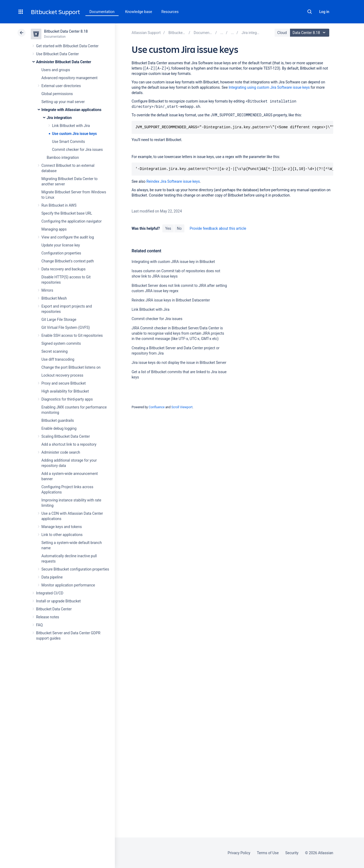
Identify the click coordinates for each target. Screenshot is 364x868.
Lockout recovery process (62, 375)
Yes (168, 228)
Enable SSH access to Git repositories (72, 335)
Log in (324, 12)
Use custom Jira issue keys (74, 134)
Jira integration (59, 118)
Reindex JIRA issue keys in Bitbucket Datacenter (171, 300)
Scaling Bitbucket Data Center (66, 436)
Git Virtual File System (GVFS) (66, 327)
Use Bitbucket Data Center (57, 54)
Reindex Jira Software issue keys (173, 181)
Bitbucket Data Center (54, 609)
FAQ (39, 625)
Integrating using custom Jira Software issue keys (269, 87)
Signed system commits (61, 343)
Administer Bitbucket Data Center (64, 62)
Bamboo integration (63, 158)
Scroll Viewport (182, 407)
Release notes (48, 617)
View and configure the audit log (68, 237)
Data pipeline (52, 577)
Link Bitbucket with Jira (71, 126)
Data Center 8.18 (310, 33)
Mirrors (47, 290)
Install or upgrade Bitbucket (58, 601)
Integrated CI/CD (50, 593)
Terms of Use (268, 853)
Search (310, 12)
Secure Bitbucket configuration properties (75, 569)
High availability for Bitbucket (65, 391)
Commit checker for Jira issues (77, 150)
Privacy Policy (239, 853)
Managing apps (54, 229)
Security (292, 853)
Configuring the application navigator (71, 221)
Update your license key (61, 245)
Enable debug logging (59, 428)
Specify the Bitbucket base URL (67, 213)
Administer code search (61, 452)
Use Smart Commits (68, 142)
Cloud (282, 33)
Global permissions (57, 94)
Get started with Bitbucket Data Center (67, 46)
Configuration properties (61, 253)
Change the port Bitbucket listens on (71, 367)
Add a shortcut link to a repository (69, 444)
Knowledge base (139, 12)
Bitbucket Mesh (54, 298)
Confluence (157, 407)
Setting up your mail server (63, 102)
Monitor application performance (68, 585)
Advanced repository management (70, 78)
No (179, 228)
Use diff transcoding (58, 359)
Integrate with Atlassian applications (71, 110)
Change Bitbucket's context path (68, 261)
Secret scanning (55, 351)
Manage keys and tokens (62, 527)
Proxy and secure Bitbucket (64, 383)
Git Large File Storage (59, 320)
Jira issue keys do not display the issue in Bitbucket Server (179, 363)
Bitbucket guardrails (58, 420)
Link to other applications (62, 535)
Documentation (102, 12)
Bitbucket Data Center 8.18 (66, 31)
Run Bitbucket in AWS (59, 205)
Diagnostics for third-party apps (67, 399)
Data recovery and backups (63, 269)
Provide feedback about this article (218, 228)
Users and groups (56, 70)
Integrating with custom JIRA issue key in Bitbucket (173, 262)
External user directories (61, 86)
